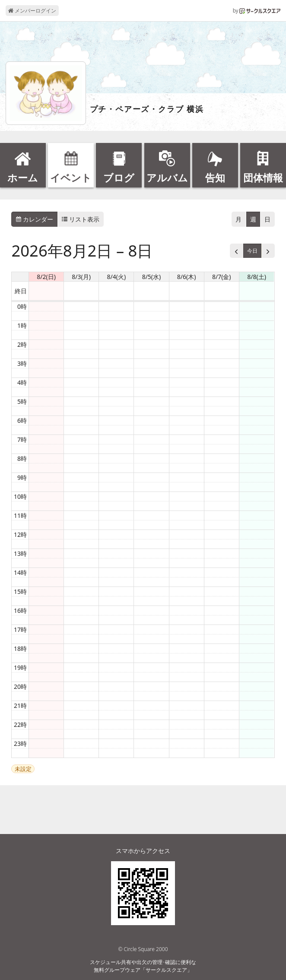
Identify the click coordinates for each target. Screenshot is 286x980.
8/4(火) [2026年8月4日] (117, 277)
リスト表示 (81, 219)
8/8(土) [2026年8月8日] (257, 277)
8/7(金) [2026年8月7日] (222, 277)
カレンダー (35, 219)
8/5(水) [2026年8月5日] (152, 277)
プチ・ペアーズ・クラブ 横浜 (147, 109)
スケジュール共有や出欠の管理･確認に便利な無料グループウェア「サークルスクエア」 (143, 966)
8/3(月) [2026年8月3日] (81, 277)
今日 (252, 251)
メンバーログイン (32, 11)
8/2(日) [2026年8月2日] (46, 277)
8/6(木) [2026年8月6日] (187, 277)
